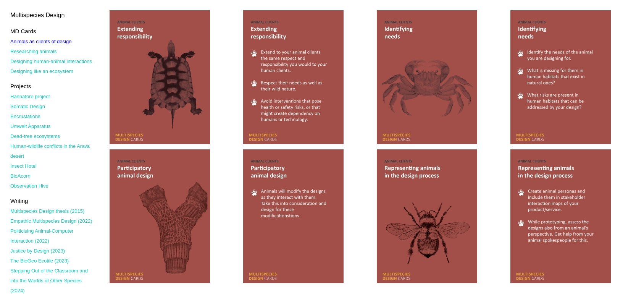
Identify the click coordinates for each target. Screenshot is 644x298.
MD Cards (23, 31)
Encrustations (25, 116)
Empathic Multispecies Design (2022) (51, 221)
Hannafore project (30, 96)
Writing (19, 201)
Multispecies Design (37, 15)
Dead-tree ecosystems (35, 136)
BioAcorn (20, 176)
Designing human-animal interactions (51, 61)
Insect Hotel (23, 166)
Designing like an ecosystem (42, 71)
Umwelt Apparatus (31, 126)
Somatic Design (28, 106)
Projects (21, 86)
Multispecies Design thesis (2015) (47, 211)
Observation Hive (29, 186)
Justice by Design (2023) (38, 251)
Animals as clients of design (41, 41)
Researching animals (33, 51)
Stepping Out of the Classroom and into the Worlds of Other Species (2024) (49, 281)
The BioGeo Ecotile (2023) (40, 261)
